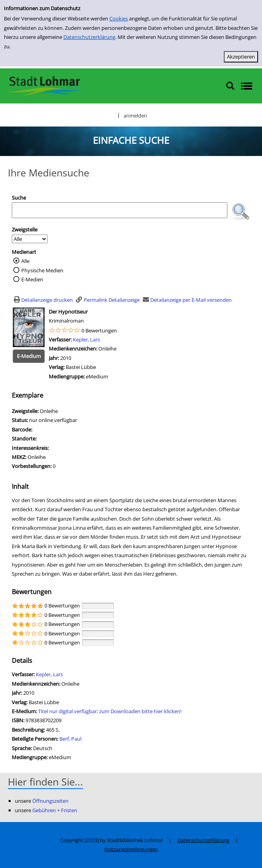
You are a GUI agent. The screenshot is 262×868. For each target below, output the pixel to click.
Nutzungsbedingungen (131, 849)
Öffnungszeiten (50, 801)
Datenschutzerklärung (89, 37)
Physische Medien (42, 270)
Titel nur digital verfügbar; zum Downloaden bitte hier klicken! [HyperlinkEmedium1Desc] (110, 711)
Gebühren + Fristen (55, 810)
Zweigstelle (25, 229)
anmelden (135, 116)
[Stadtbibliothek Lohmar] (44, 85)
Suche (19, 198)
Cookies (119, 18)
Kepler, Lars (86, 339)
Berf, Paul (70, 739)
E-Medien (32, 279)
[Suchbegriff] (120, 210)
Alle (25, 261)
